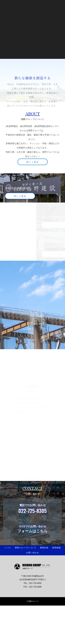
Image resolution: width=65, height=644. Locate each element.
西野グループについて (26, 548)
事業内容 (44, 548)
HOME (8, 548)
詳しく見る (33, 162)
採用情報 (56, 548)
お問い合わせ (32, 553)
